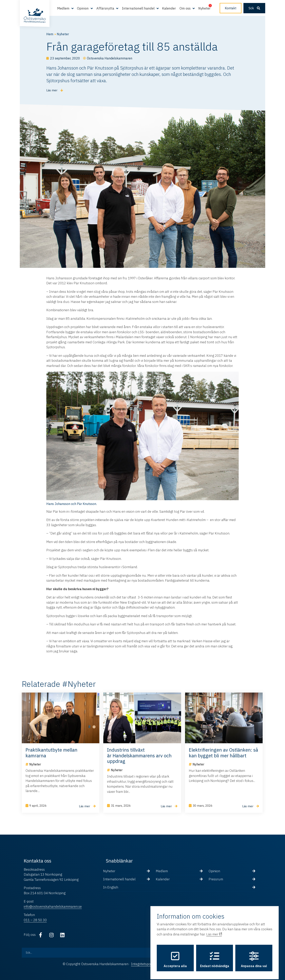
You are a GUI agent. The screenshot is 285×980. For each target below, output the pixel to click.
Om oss (185, 8)
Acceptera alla (175, 957)
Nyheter (204, 8)
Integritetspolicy (143, 964)
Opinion (83, 8)
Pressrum (216, 879)
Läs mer (214, 931)
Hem (50, 34)
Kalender (169, 8)
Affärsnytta (105, 8)
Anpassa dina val (254, 957)
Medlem (63, 8)
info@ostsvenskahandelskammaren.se (53, 907)
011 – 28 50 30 (35, 920)
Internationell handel (138, 8)
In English (111, 887)
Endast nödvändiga (215, 957)
